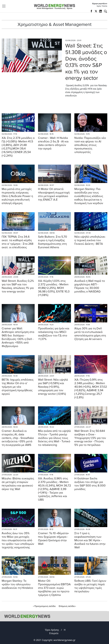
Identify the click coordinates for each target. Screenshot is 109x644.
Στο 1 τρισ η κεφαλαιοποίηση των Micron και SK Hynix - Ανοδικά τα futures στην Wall (90, 540)
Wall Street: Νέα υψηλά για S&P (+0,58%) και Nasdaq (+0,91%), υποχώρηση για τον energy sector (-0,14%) (53, 387)
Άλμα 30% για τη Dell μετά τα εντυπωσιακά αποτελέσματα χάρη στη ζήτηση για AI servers (90, 334)
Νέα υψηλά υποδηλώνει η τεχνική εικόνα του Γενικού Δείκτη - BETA (90, 240)
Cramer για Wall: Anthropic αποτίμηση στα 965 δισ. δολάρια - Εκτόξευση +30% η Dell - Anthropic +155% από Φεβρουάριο (18, 337)
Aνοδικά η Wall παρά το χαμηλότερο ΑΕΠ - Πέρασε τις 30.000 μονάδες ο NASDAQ (90, 286)
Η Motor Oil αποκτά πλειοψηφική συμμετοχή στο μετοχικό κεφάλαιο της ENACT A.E (54, 194)
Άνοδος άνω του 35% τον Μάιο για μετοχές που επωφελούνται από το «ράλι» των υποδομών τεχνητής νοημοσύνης (18, 540)
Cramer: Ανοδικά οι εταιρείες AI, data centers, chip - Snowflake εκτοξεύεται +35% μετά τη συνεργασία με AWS (18, 438)
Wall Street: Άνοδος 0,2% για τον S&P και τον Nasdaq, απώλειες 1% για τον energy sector (18, 286)
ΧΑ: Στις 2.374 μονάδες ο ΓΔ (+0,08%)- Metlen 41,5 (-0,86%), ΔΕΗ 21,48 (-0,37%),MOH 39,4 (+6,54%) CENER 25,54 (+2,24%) (18, 147)
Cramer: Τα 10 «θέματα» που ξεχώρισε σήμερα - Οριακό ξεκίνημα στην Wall (53, 539)
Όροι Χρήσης (52, 630)
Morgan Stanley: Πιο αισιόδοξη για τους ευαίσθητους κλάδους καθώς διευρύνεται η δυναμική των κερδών (89, 196)
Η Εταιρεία (57, 632)
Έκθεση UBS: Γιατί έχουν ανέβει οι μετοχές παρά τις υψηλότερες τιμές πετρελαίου (90, 586)
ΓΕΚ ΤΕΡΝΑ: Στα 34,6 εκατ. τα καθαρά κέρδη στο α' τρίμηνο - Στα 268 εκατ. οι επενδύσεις (18, 242)
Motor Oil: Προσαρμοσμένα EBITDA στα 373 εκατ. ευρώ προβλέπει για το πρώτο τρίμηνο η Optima (54, 588)
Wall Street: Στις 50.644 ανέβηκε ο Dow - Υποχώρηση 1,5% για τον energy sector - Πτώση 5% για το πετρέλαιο (90, 438)
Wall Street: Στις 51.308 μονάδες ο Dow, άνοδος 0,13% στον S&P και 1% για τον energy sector (86, 62)
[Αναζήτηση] (105, 11)
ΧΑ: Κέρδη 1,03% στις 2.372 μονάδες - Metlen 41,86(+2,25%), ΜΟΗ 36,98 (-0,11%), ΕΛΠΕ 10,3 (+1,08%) (54, 288)
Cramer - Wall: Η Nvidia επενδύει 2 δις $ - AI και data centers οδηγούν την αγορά (53, 143)
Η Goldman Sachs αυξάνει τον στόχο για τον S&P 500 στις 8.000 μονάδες (90, 484)
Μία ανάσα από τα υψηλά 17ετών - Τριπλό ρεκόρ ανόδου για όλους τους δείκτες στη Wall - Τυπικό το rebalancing (54, 438)
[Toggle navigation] (5, 6)
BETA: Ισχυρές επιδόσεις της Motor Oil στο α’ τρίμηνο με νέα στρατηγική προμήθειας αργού (18, 387)
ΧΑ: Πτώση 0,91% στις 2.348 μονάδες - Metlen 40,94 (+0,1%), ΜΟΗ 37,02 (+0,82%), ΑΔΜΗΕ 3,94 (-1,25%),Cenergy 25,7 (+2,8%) (91, 389)
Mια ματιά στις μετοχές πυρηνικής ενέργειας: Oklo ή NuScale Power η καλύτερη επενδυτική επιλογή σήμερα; (17, 196)
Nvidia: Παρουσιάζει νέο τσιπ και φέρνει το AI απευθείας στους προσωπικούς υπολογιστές (90, 145)
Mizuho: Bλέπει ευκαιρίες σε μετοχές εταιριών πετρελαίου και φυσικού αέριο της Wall (18, 484)
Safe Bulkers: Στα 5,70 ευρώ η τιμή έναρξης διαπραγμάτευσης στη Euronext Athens (53, 242)
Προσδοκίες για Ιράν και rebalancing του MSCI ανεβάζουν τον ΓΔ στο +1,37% (54, 334)
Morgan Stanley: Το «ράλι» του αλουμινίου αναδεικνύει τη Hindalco (17, 584)
